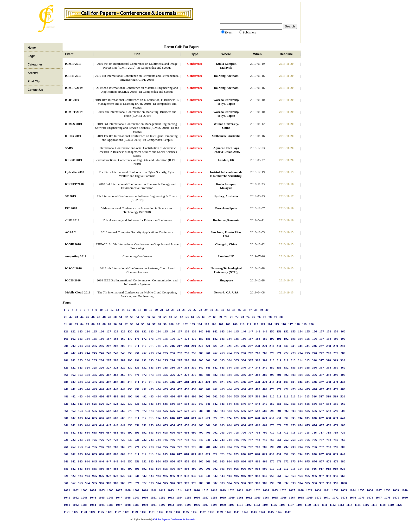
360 (343, 367)
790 (272, 447)
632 (286, 418)
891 (137, 469)
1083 (84, 505)
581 (208, 411)
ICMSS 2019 (73, 124)
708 (258, 432)
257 (180, 353)
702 (215, 432)
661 (208, 425)
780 (201, 447)
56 (148, 317)
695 (166, 432)
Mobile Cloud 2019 (78, 292)
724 (88, 440)
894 (159, 469)
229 (265, 346)
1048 (128, 497)
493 (151, 396)
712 (286, 432)
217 (179, 346)
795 (307, 447)
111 (249, 324)
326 (102, 367)
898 (187, 469)
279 (336, 353)
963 (80, 483)
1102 (248, 505)
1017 (205, 490)
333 (151, 367)
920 (343, 469)
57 (154, 317)
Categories (35, 65)
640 (343, 418)
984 (230, 483)
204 (88, 346)
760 (343, 440)
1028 (300, 490)
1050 (145, 497)
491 (137, 396)
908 (258, 469)
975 (166, 483)
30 (212, 310)
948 (258, 476)
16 (134, 310)
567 (109, 411)
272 (286, 353)
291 (137, 360)
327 (109, 367)
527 (109, 404)
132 (144, 331)
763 (80, 447)
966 (102, 483)
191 (279, 339)
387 (251, 375)
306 (244, 360)
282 (73, 360)
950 (272, 476)
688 (116, 432)
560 (343, 404)
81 (65, 324)
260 (201, 353)
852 (144, 461)
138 (187, 331)
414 (158, 382)
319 (336, 360)
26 (189, 310)
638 (329, 418)
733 (151, 440)
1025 (275, 490)
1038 (387, 490)
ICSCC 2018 (73, 268)
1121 (67, 512)
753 (293, 440)
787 (251, 447)
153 (293, 331)
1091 (153, 505)
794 (300, 447)
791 (279, 447)
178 (187, 339)
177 (180, 339)
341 (208, 367)
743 (222, 440)
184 (230, 339)
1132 (160, 512)
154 (300, 331)
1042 (76, 497)
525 (95, 404)
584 (230, 411)
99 (165, 324)
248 (116, 353)
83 (76, 324)
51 (121, 317)
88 (104, 324)
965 (95, 483)
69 (220, 317)
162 (73, 339)
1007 (119, 490)
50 (115, 317)
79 (276, 317)
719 (336, 432)
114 (270, 324)
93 (132, 324)
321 (66, 367)
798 (329, 447)
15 (129, 310)
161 (66, 339)
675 (307, 425)
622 (215, 418)
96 (148, 324)
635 (307, 418)
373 (151, 375)
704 (230, 432)
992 (286, 483)
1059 (223, 497)
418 (187, 382)
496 (173, 396)
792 (286, 447)
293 (151, 360)
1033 (344, 490)
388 (258, 375)
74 (248, 317)
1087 (119, 505)
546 (244, 404)
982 (215, 483)
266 (244, 353)
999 (336, 483)
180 (201, 339)
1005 (102, 490)
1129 (135, 512)
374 (159, 375)
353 (293, 367)
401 (66, 382)
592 (286, 411)
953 (293, 476)
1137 (203, 512)
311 (279, 360)
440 (343, 382)
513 (293, 396)
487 (109, 396)
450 (130, 389)
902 (215, 469)
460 (201, 389)
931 (137, 476)
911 (279, 469)
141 (208, 331)
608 (116, 418)
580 (201, 411)
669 (265, 425)
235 (307, 346)
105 (207, 324)
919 (336, 469)
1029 (309, 490)
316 (314, 360)
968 (116, 483)
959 (336, 476)
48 (104, 317)
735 (166, 440)
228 (258, 346)
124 (88, 331)
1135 (186, 512)
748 (258, 440)
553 (293, 404)
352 (286, 367)
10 (101, 310)
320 (343, 360)
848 (116, 461)
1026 (283, 490)
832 (286, 454)
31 (217, 310)
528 (116, 404)
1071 (327, 497)
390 (272, 375)
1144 (262, 512)
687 (109, 432)
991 (279, 483)
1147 (288, 512)
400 (343, 375)
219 (194, 346)
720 (343, 432)
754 (300, 440)
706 (244, 432)
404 (88, 382)
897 (180, 469)
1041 (67, 497)
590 (272, 411)
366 (102, 375)
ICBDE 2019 (73, 160)
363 (80, 375)
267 (251, 353)
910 (272, 469)
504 (230, 396)
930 (130, 476)
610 (130, 418)
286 (102, 360)
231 (279, 346)
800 (343, 447)
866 (244, 461)
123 (80, 331)
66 (204, 317)
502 (215, 396)
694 (159, 432)
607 (109, 418)
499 (194, 396)
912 (286, 469)
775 (166, 447)
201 (66, 346)
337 (180, 367)
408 (116, 382)
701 (208, 432)
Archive (33, 73)
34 (234, 310)
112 (256, 324)
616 (173, 418)
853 (151, 461)
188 (258, 339)
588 (258, 411)
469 (265, 389)
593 (293, 411)
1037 (378, 490)
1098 (214, 505)
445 (95, 389)
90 (115, 324)
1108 (299, 505)
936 (173, 476)
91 (121, 324)
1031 (326, 490)
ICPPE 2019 (73, 76)
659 (194, 425)
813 (151, 454)
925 (95, 476)
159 (336, 331)
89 (110, 324)
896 (173, 469)
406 (102, 382)
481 (66, 396)
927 (109, 476)
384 (230, 375)
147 (251, 331)
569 (123, 411)
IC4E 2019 (72, 100)
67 (209, 317)
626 (243, 418)
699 (194, 432)
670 (272, 425)
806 (102, 454)
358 (329, 367)
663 (222, 425)
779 (194, 447)
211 (137, 346)
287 (109, 360)
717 (321, 432)
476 (315, 389)
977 (180, 483)
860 (201, 461)
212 (144, 346)
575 (166, 411)
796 (315, 447)
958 (329, 476)
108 (228, 324)
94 (137, 324)
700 (201, 432)
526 (102, 404)
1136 (194, 512)
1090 (145, 505)
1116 (366, 505)
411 (137, 382)
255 (166, 353)
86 (93, 324)
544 (230, 404)
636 (314, 418)
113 (263, 324)
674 (300, 425)
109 (235, 324)
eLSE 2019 (72, 220)
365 (95, 375)
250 (130, 353)
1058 (214, 497)
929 (123, 476)
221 (208, 346)
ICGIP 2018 (73, 244)
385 (236, 375)
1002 (76, 490)
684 (88, 432)
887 (109, 469)
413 (151, 382)
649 (123, 425)
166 (102, 339)
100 (171, 324)
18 (145, 310)
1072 (335, 497)
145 (236, 331)
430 (272, 382)
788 (258, 447)
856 (173, 461)
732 (144, 440)
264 (230, 353)
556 (315, 404)
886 (102, 469)
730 (130, 440)
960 (343, 476)
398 (329, 375)
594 (300, 411)
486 (102, 396)
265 (236, 353)
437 (321, 382)
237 (321, 346)
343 (222, 367)
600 (343, 411)
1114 (349, 505)
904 (230, 469)
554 (300, 404)
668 (258, 425)
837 (321, 454)
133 (151, 331)
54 (137, 317)
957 (322, 476)
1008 (128, 490)
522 (73, 404)
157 (322, 331)
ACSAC (70, 232)
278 (329, 353)
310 (272, 360)
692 (144, 432)
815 (165, 454)
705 (236, 432)
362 (73, 375)
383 (222, 375)
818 (187, 454)
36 (245, 310)
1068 (301, 497)
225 (236, 346)
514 (300, 396)
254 (159, 353)
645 (95, 425)
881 (66, 469)
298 (187, 360)
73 (242, 317)
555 (307, 404)
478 (329, 389)
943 (222, 476)
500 (201, 396)
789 (265, 447)
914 (300, 469)
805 (95, 454)
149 (265, 331)
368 (116, 375)
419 (194, 382)
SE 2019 (70, 196)
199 (336, 339)
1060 (231, 497)
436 (314, 382)
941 (208, 476)
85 (87, 324)
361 (66, 375)
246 (102, 353)
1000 (344, 483)
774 (159, 447)
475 (307, 389)
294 (159, 360)
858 (187, 461)
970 (130, 483)
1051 (153, 497)
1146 (279, 512)
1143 (254, 512)
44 (82, 317)
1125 (101, 512)
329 (123, 367)
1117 (374, 505)
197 (322, 339)
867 (251, 461)
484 (88, 396)
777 (180, 447)
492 (144, 396)
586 (244, 411)
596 (315, 411)
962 (73, 483)
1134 (177, 512)
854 (159, 461)
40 (267, 310)
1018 (214, 490)
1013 (171, 490)
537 (180, 404)
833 (293, 454)
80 (281, 317)
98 (159, 324)
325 (95, 367)
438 (329, 382)
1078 (387, 497)
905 (236, 469)
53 (132, 317)
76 (259, 317)
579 (194, 411)
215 (165, 346)
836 (314, 454)
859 (194, 461)
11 (107, 310)
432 (286, 382)
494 (159, 396)
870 (272, 461)
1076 (370, 497)
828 (258, 454)
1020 (231, 490)
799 (336, 447)
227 (250, 346)
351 (279, 367)
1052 (162, 497)
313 (293, 360)
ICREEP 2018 (74, 184)
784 (230, 447)
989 (265, 483)
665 (236, 425)
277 (322, 353)
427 (250, 382)
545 (236, 404)
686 (102, 432)
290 (130, 360)
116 (284, 324)
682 (73, 432)
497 (180, 396)
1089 (136, 505)
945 (236, 476)
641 (66, 425)
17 (140, 310)
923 (80, 476)
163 (80, 339)
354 (300, 367)
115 (277, 324)
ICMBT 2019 (74, 112)
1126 (109, 512)
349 (265, 367)
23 (173, 310)
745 (236, 440)
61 (176, 317)
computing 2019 (76, 256)
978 (187, 483)
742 (215, 440)
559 (336, 404)
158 (329, 331)
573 (151, 411)
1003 (84, 490)
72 (237, 317)
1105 (274, 505)
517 (321, 396)
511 (279, 396)
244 (88, 353)
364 (88, 375)
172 (144, 339)
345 (236, 367)
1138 (211, 512)
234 (300, 346)
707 (251, 432)
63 (187, 317)
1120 (399, 505)
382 (215, 375)
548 (258, 404)
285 (95, 360)
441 (66, 389)
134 (159, 331)
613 (151, 418)
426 (243, 382)
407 (109, 382)
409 (123, 382)
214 (158, 346)
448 (116, 389)
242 (73, 353)
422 (215, 382)
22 (167, 310)
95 (143, 324)
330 (130, 367)
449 (123, 389)
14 (123, 310)
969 (123, 483)
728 (116, 440)
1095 (188, 505)
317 (321, 360)
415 (165, 382)
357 (322, 367)
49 (110, 317)
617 (179, 418)
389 (265, 375)
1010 (145, 490)
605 (95, 418)
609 (123, 418)
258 (187, 353)
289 (123, 360)
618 (187, 418)
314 (300, 360)
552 (286, 404)
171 (137, 339)
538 (187, 404)
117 (291, 324)
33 (228, 310)
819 (194, 454)
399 (336, 375)
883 (80, 469)
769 (123, 447)
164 (88, 339)
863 (222, 461)
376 (173, 375)
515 (307, 396)
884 (88, 469)
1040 (404, 490)
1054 (179, 497)
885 (95, 469)
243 (80, 353)
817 (179, 454)
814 (158, 454)
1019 (223, 490)
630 (272, 418)
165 (95, 339)
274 (300, 353)
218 (187, 346)
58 (159, 317)
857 (180, 461)
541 (208, 404)
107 (221, 324)
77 (265, 317)
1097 (205, 505)
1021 (240, 490)
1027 (292, 490)
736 (173, 440)
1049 (136, 497)
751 (279, 440)
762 (73, 447)
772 (144, 447)
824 (229, 454)
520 (343, 396)
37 (250, 310)
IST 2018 (71, 208)
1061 (240, 497)
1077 (379, 497)
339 (194, 367)
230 (272, 346)
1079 (396, 497)
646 (102, 425)
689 (123, 432)
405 (95, 382)
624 (229, 418)
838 (329, 454)
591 (279, 411)
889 (123, 469)
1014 (179, 490)
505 (236, 396)
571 (137, 411)
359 (336, 367)
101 (179, 324)
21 (162, 310)
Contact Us (35, 90)
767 (109, 447)
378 (187, 375)
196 (315, 339)
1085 (102, 505)
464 (230, 389)
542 (215, 404)
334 (159, 367)
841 (66, 461)
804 (88, 454)
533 (151, 404)
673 (293, 425)
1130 (143, 512)
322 (73, 367)
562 (73, 411)
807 (109, 454)
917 (321, 469)
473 (293, 389)
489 (123, 396)
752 (286, 440)
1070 (318, 497)
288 (116, 360)
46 (93, 317)
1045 (102, 497)
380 (201, 375)
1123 (84, 512)
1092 (162, 505)
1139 (220, 512)
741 (208, 440)
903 (222, 469)
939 (194, 476)
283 (80, 360)
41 (65, 317)
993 (293, 483)
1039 (396, 490)
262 (215, 353)
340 (201, 367)
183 (222, 339)
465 (236, 389)
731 (137, 440)
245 (95, 353)
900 (201, 469)
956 (315, 476)
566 (102, 411)
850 (130, 461)
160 (343, 331)
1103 (257, 505)
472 (286, 389)
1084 (93, 505)
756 (315, 440)
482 (73, 396)
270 (272, 353)
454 (159, 389)
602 (73, 418)
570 (130, 411)
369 (123, 375)
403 (80, 382)
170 (130, 339)
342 (215, 367)
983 (222, 483)
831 (279, 454)
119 (304, 324)
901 (208, 469)
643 (80, 425)
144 (230, 331)
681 (66, 432)
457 (180, 389)
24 (178, 310)
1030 (318, 490)
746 (244, 440)
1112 (333, 505)
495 (166, 396)
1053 (171, 497)
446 (102, 389)
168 (116, 339)
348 (258, 367)
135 (166, 331)
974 (159, 483)
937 (180, 476)
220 (201, 346)
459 (194, 389)
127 (109, 331)
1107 (291, 505)
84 (82, 324)
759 (336, 440)
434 (300, 382)
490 (130, 396)
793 (293, 447)
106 (214, 324)
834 (300, 454)
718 (329, 432)
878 (329, 461)
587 (251, 411)
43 (76, 317)
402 (73, 382)
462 (215, 389)
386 (244, 375)
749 (265, 440)
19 (151, 310)
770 (130, 447)
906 (244, 469)
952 (286, 476)
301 (208, 360)
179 (194, 339)
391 (279, 375)
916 (314, 469)
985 (236, 483)
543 (222, 404)
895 (166, 469)
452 (144, 389)
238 (329, 346)
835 (307, 454)
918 (329, 469)
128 (116, 331)
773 (151, 447)
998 (329, 483)
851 (137, 461)
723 (80, 440)
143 (222, 331)
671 (279, 425)
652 (144, 425)
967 (109, 483)
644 (88, 425)
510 (272, 396)
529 (123, 404)
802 (73, 454)
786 (244, 447)
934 (159, 476)
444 (88, 389)
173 (151, 339)
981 (208, 483)
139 (194, 331)
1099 (223, 505)
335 (166, 367)
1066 (283, 497)
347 (251, 367)
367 (109, 375)
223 (222, 346)
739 (194, 440)
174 (159, 339)
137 (180, 331)
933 (151, 476)
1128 (126, 512)
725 (95, 440)
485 (95, 396)
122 (73, 331)
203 (80, 346)
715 (307, 432)
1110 (316, 505)
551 (279, 404)
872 (286, 461)
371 (137, 375)
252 (144, 353)
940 (201, 476)
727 (109, 440)
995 (307, 483)
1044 (93, 497)
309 (265, 360)
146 (244, 331)
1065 (275, 497)
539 (194, 404)
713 (293, 432)
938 (187, 476)
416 (173, 382)
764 (88, 447)
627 (250, 418)
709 (265, 432)
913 (293, 469)
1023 (257, 490)
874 (300, 461)
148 (258, 331)
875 (307, 461)
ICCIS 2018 (73, 280)
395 (307, 375)
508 (258, 396)
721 (66, 440)
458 (187, 389)
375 (166, 375)
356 (315, 367)
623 (222, 418)
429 (265, 382)
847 (109, 461)
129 (123, 331)
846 (102, 461)
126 (102, 331)
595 (307, 411)
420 (201, 382)
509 (265, 396)
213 (151, 346)
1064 (266, 497)
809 (123, 454)
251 (137, 353)
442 (73, 389)
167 (109, 339)
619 (194, 418)
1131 (152, 512)
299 (194, 360)
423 (222, 382)
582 (215, 411)
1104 (265, 505)
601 (66, 418)
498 (187, 396)
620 (201, 418)
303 (222, 360)
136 (173, 331)
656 (173, 425)
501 (208, 396)
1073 (344, 497)
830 (272, 454)
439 (336, 382)
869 (265, 461)
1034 (352, 490)
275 (307, 353)
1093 (171, 505)
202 (73, 346)
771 (137, 447)
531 (137, 404)
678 (329, 425)
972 (144, 483)
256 (173, 353)
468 (258, 389)
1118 (383, 505)
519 (336, 396)
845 (95, 461)
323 (80, 367)
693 (151, 432)
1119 (391, 505)
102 (185, 324)
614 (158, 418)
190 (272, 339)
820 (201, 454)
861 (208, 461)
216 (173, 346)
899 (194, 469)
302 (215, 360)
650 (130, 425)
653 (151, 425)
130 (130, 331)
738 (187, 440)
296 (173, 360)
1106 (282, 505)
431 (279, 382)
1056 (197, 497)
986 (244, 483)
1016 (197, 490)
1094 (179, 505)
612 (144, 418)
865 (236, 461)
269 (265, 353)
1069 (309, 497)
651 (137, 425)
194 (300, 339)
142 (215, 331)
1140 (228, 512)
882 (73, 469)
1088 (128, 505)
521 (66, 404)
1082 (76, 505)
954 (300, 476)
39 (261, 310)
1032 (335, 490)
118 (297, 324)
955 (307, 476)
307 (251, 360)
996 (315, 483)
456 (173, 389)
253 (151, 353)
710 (272, 432)
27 (195, 310)
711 (279, 432)
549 (265, 404)
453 (151, 389)
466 (244, 389)
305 (236, 360)
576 (173, 411)
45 (87, 317)
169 (123, 339)
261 (208, 353)
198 (329, 339)
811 (137, 454)
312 (286, 360)
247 (109, 353)
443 (80, 389)
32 (223, 310)
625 (236, 418)
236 (314, 346)
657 (180, 425)
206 (102, 346)
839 (336, 454)
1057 (205, 497)
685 (95, 432)
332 (144, 367)
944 (230, 476)
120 (311, 324)
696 (173, 432)
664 (230, 425)
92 (126, 324)
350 (272, 367)
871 (279, 461)
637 (321, 418)
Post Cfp (34, 81)
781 (208, 447)
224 (229, 346)
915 (307, 469)
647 (109, 425)
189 (265, 339)
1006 (110, 490)
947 (251, 476)
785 (236, 447)
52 (126, 317)
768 (116, 447)
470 (272, 389)
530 (130, 404)
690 (130, 432)
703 (222, 432)
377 (180, 375)
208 (116, 346)
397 (322, 375)
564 (88, 411)
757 (322, 440)
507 (251, 396)
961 (66, 483)
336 (173, 367)
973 (151, 483)
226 (243, 346)
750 (272, 440)
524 (88, 404)
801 (66, 454)
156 (315, 331)
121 (66, 331)
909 (265, 469)
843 (80, 461)
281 (66, 360)
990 (272, 483)
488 (116, 396)
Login (32, 56)
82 (71, 324)
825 (236, 454)
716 (314, 432)
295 (166, 360)
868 (258, 461)
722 (73, 440)
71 (231, 317)
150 (272, 331)
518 (329, 396)
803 (80, 454)
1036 (370, 490)
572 (144, 411)
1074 (353, 497)
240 (343, 346)
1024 (266, 490)
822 (215, 454)
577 (180, 411)
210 (130, 346)
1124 (92, 512)
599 (336, 411)
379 (194, 375)
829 (265, 454)
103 (193, 324)
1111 (325, 505)
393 (293, 375)
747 (251, 440)
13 (118, 310)
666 (244, 425)
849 (123, 461)
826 (243, 454)
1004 (93, 490)
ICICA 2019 (73, 136)
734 (159, 440)
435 (307, 382)
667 (251, 425)
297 (180, 360)
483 (80, 396)
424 (229, 382)
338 (187, 367)
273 (293, 353)
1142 (245, 512)
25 (184, 310)
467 (251, 389)
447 (109, 389)
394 (300, 375)
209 (123, 346)
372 (144, 375)
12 (112, 310)
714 (300, 432)
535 (166, 404)
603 (80, 418)
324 (88, 367)
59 (165, 317)
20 (156, 310)
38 (256, 310)
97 (154, 324)
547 (251, 404)
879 (336, 461)
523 (80, 404)
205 (95, 346)
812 (144, 454)
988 (258, 483)
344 (230, 367)
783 (222, 447)
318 (329, 360)
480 (343, 389)
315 (307, 360)
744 (230, 440)
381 (208, 375)
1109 (308, 505)
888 (116, 469)
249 (123, 353)
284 (88, 360)
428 (258, 382)
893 (151, 469)
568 (116, 411)
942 (215, 476)
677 (322, 425)
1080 (405, 497)
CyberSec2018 (74, 172)
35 (239, 310)
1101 (240, 505)
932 (144, 476)
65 (198, 317)
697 (180, 432)
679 (336, 425)
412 (144, 382)
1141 (237, 512)
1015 (188, 490)
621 (208, 418)
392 (286, 375)
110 (242, 324)
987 (251, 483)
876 (315, 461)
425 (236, 382)
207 (109, 346)
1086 (110, 505)
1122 (75, 512)
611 (137, 418)
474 (300, 389)
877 (322, 461)
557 (322, 404)
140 (201, 331)
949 (265, 476)
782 (215, 447)
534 (159, 404)
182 (215, 339)
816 (173, 454)
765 (95, 447)
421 (208, 382)
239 (336, 346)
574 (159, 411)
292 (144, 360)
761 (66, 447)
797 (322, 447)
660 (201, 425)
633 (293, 418)
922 (73, 476)
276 (315, 353)
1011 (153, 490)
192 (286, 339)
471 (279, 389)
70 (226, 317)
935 (166, 476)
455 (166, 389)
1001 (67, 490)
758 (329, 440)
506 (244, 396)
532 (144, 404)
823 (222, 454)
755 (307, 440)
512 (286, 396)
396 (315, 375)
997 (322, 483)
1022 (249, 490)
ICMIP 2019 (73, 64)
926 (102, 476)
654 (159, 425)
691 (137, 432)
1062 (249, 497)
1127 (118, 512)
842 (73, 461)
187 (251, 339)
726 (102, 440)
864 (230, 461)
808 (116, 454)
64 (193, 317)
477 (322, 389)
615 (165, 418)
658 (187, 425)
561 (66, 411)
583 (222, 411)
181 (208, 339)
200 (343, 339)
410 (130, 382)
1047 (119, 497)
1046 (110, 497)
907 (251, 469)
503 (222, 396)
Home (32, 48)
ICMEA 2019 (74, 88)
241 (66, 353)
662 (215, 425)
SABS (69, 148)
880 (343, 461)
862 (215, 461)
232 (286, 346)
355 (307, 367)
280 (343, 353)
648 (116, 425)
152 (286, 331)
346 (244, 367)
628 (258, 418)
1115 (358, 505)
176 (173, 339)
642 (73, 425)
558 (329, 404)
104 (200, 324)
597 (322, 411)
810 (130, 454)
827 (250, 454)
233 (293, 346)
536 (173, 404)
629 (265, 418)
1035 (361, 490)
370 (130, 375)
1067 (292, 497)
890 (130, 469)
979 (194, 483)
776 (173, 447)
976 (173, 483)
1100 (231, 505)
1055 (188, 497)
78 (270, 317)
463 (222, 389)
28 (201, 310)
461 (208, 389)
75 (253, 317)
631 (279, 418)
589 (265, 411)
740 (201, 440)
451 (137, 389)
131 (137, 331)
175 (166, 339)
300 (201, 360)
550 (272, 404)
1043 (84, 497)
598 (329, 411)
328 (116, 367)
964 (88, 483)
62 (182, 317)
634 (300, 418)
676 (315, 425)
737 (180, 440)
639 (336, 418)
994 (300, 483)
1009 (136, 490)
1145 (271, 512)
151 (279, 331)
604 (88, 418)
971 (137, 483)
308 (258, 360)
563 (80, 411)
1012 (162, 490)
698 (187, 432)
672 (286, 425)
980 (201, 483)
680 (343, 425)
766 (102, 447)
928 (116, 476)
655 (166, 425)
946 (244, 476)
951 (279, 476)
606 (102, 418)
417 (179, 382)
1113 (341, 505)
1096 (197, 505)
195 (307, 339)
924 (88, 476)
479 (336, 389)
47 (99, 317)
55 (143, 317)
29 (206, 310)
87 (99, 324)
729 (123, 440)
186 (244, 339)
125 (95, 331)
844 (88, 461)
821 (208, 454)
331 (137, 367)
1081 (67, 505)
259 (194, 353)
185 (236, 339)
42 (71, 317)
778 (187, 447)
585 (236, 411)
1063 (257, 497)
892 (144, 469)
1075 (361, 497)
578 (187, 411)
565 (95, 411)
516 (314, 396)
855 (166, 461)
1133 (169, 512)
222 (215, 346)
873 (293, 461)
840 (343, 454)
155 (307, 331)
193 (293, 339)
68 (215, 317)
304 (230, 360)
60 (170, 317)
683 (80, 432)
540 (201, 404)
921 (66, 476)
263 (222, 353)
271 (279, 353)
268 (258, 353)
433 (293, 382)
